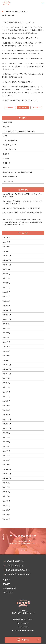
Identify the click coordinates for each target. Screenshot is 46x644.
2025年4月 (6, 292)
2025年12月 (7, 256)
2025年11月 (7, 260)
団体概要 (7, 584)
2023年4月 (6, 401)
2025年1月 (6, 306)
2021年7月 (6, 492)
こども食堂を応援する (15, 565)
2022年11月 (7, 424)
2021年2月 (6, 515)
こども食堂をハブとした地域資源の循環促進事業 (19, 131)
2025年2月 (6, 301)
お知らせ (6, 127)
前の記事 (11, 107)
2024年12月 (7, 310)
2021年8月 (6, 487)
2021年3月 (6, 510)
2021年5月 (6, 501)
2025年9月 (6, 269)
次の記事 (35, 107)
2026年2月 (6, 247)
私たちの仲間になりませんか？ (18, 574)
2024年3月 (6, 351)
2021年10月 (7, 478)
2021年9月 (6, 483)
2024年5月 (6, 342)
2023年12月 (7, 365)
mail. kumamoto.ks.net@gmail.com (23, 630)
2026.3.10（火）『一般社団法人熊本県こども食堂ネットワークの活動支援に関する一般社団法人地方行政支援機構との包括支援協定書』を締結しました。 (22, 222)
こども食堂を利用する (15, 561)
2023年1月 (6, 415)
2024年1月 (6, 360)
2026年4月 (6, 237)
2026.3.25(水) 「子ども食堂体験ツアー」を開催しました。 (22, 208)
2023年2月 (6, 410)
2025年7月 (6, 278)
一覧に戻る (24, 107)
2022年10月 (7, 428)
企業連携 (6, 154)
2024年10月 (7, 319)
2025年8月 (6, 274)
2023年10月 (7, 374)
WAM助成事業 (8, 122)
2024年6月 (6, 337)
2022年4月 (6, 455)
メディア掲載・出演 (9, 149)
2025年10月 (7, 265)
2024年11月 (7, 315)
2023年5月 (6, 396)
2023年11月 (7, 369)
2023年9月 (6, 378)
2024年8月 (6, 328)
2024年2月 (6, 356)
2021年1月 (6, 519)
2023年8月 (6, 383)
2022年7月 (6, 442)
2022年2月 (6, 464)
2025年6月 (6, 283)
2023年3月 (6, 406)
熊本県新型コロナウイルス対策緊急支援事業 (17, 172)
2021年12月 (7, 469)
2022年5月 (6, 451)
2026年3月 (6, 242)
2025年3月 (6, 296)
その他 (5, 136)
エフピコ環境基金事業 (10, 140)
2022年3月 (6, 460)
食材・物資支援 (8, 181)
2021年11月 (7, 474)
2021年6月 (6, 496)
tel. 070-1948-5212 (23, 623)
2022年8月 (6, 437)
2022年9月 (6, 433)
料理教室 (6, 168)
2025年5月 (6, 287)
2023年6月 (6, 392)
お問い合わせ (8, 592)
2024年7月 (6, 333)
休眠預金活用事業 (10, 588)
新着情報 (7, 580)
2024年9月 (6, 324)
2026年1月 (6, 251)
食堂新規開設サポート (10, 177)
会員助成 (6, 158)
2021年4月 (6, 505)
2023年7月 (6, 387)
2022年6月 (6, 446)
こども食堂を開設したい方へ (17, 570)
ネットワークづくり (9, 145)
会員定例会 (7, 163)
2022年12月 (7, 419)
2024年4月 (6, 346)
